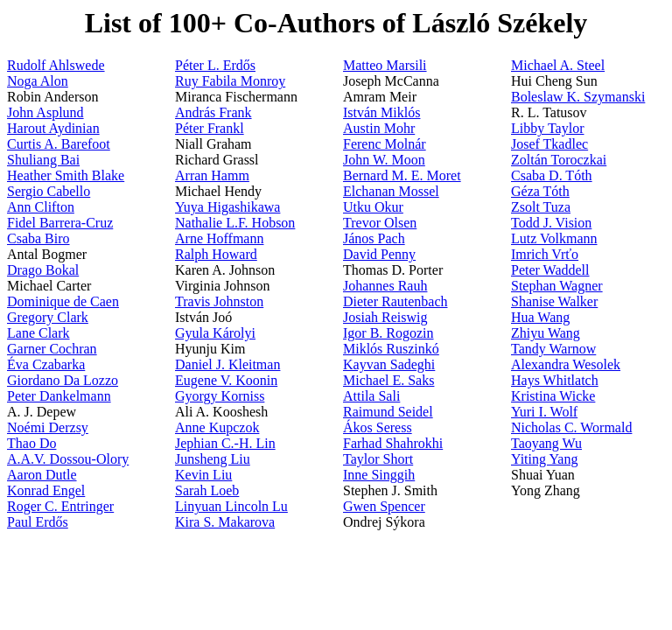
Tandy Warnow (553, 349)
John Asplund (45, 112)
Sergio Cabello (49, 191)
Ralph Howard (216, 254)
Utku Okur (373, 207)
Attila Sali (371, 396)
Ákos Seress (378, 427)
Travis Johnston (219, 301)
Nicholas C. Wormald (571, 427)
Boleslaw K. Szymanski (578, 97)
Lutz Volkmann (554, 238)
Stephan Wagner (557, 286)
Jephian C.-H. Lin (225, 443)
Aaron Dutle (42, 475)
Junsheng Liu (213, 459)
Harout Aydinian (53, 128)
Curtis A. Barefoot (59, 144)
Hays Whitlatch (555, 380)
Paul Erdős (38, 522)
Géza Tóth (540, 191)
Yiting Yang (544, 459)
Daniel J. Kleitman (227, 364)
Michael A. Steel (558, 65)
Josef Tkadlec (549, 144)
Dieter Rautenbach (395, 301)
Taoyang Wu (546, 443)
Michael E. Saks (388, 380)
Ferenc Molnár (385, 144)
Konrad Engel (46, 490)
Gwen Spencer (384, 506)
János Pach (374, 238)
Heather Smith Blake (66, 175)
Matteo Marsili (385, 65)
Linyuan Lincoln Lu (231, 506)
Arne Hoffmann (219, 238)
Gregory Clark (48, 317)
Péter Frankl (210, 128)
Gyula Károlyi (215, 333)
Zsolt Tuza (541, 207)
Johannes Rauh (385, 286)
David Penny (379, 254)
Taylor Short (378, 459)
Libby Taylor (547, 128)
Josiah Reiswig (385, 317)
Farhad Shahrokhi (393, 443)
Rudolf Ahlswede (56, 65)
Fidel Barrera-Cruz (60, 223)
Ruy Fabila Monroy (230, 81)
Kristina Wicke (553, 396)
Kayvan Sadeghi (389, 364)
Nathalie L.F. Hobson (235, 223)
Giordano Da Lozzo (63, 380)
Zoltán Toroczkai (559, 160)
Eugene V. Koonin (226, 380)
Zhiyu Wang (546, 333)
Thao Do (31, 443)
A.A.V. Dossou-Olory (68, 459)
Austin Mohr (379, 128)
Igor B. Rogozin (388, 333)
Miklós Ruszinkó (391, 349)
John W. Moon (384, 160)
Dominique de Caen (63, 301)
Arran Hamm (212, 175)
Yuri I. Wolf (544, 412)
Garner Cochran (52, 349)
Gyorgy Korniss (220, 396)
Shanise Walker (554, 301)
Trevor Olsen (380, 223)
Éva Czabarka (46, 364)
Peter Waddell (550, 270)
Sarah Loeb (207, 490)
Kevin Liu (203, 475)
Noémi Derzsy (48, 427)
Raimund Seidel (388, 412)
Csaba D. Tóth (552, 175)
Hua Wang (540, 317)
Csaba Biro (38, 238)
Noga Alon (38, 81)
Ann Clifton (41, 207)
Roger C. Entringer (60, 506)
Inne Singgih (379, 475)
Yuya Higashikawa (227, 207)
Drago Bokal (43, 270)
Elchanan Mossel (391, 191)
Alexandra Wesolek (566, 364)
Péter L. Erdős (215, 65)
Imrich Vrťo (545, 254)
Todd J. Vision (551, 223)
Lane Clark (38, 333)
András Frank (213, 112)
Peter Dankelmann (59, 396)
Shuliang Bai (43, 160)
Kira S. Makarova (225, 522)
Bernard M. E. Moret (402, 175)
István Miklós (381, 112)
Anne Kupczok (217, 427)
